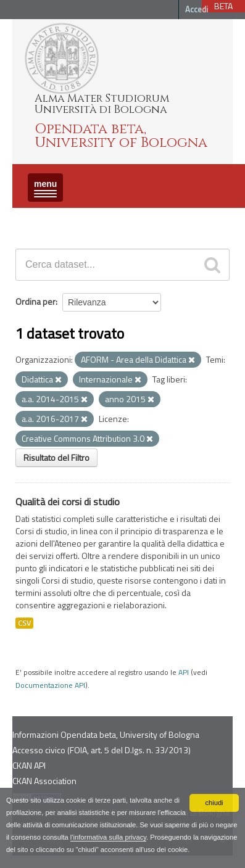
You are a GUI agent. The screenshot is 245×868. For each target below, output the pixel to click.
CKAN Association (44, 781)
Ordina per (35, 301)
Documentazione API (50, 685)
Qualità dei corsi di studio (68, 502)
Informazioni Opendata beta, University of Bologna (106, 734)
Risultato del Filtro (56, 457)
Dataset (34, 219)
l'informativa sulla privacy (108, 837)
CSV (24, 623)
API (184, 672)
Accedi (197, 9)
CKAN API (29, 765)
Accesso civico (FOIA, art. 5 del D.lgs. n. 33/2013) (102, 750)
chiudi (214, 803)
